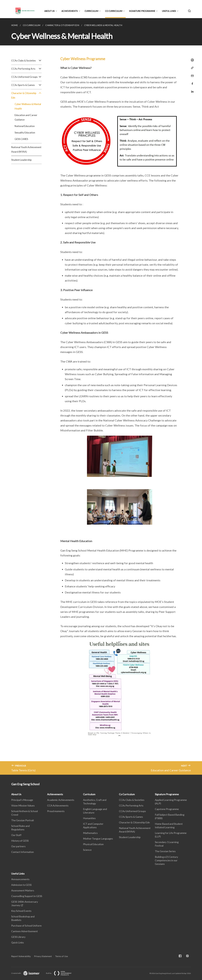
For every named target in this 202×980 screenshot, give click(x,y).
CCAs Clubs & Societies (26, 61)
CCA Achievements (58, 805)
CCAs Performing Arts (26, 69)
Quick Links (18, 942)
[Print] (191, 60)
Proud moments (56, 811)
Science (87, 850)
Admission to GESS (21, 885)
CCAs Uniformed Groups (26, 77)
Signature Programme (142, 11)
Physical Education (93, 844)
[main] (101, 396)
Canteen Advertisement (24, 931)
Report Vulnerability (21, 956)
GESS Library (18, 937)
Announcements (20, 879)
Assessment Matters (23, 890)
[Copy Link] (191, 68)
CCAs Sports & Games (26, 85)
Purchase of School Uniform (26, 926)
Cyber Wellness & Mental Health (28, 106)
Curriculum (91, 11)
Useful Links (169, 11)
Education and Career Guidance (26, 117)
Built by (61, 973)
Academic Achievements (61, 800)
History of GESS (20, 841)
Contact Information (23, 852)
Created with (28, 973)
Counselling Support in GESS (27, 896)
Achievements (70, 11)
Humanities (89, 818)
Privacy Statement (43, 956)
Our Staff (16, 835)
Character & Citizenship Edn (26, 95)
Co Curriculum (114, 11)
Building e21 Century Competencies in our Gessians (166, 860)
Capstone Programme (167, 809)
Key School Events (21, 911)
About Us (49, 11)
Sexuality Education (25, 133)
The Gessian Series (165, 851)
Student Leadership (21, 160)
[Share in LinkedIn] (191, 90)
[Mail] (191, 74)
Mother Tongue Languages (98, 839)
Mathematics (90, 833)
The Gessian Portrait (23, 820)
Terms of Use (62, 956)
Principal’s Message (22, 800)
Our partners (18, 846)
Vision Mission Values (23, 805)
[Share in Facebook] (191, 82)
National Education (25, 126)
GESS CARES (21, 139)
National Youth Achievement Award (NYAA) (26, 149)
